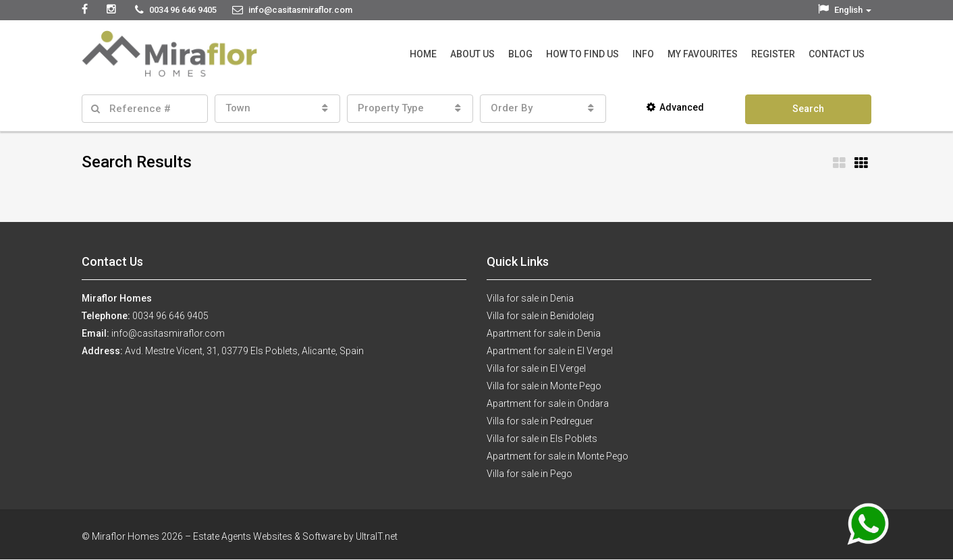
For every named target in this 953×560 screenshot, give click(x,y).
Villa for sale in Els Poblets (542, 439)
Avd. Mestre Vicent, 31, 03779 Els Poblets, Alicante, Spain (244, 351)
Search (808, 109)
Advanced (675, 107)
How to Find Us (582, 54)
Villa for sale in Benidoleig (540, 316)
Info (643, 54)
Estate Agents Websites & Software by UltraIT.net (295, 536)
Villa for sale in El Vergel (536, 368)
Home (423, 54)
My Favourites (703, 54)
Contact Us (837, 54)
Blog (520, 54)
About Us (472, 54)
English (845, 10)
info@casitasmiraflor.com (168, 333)
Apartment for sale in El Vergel (550, 351)
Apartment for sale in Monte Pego (557, 456)
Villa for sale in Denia (530, 298)
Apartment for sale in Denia (544, 333)
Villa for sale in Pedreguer (540, 421)
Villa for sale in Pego (529, 474)
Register (773, 54)
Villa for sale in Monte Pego (544, 386)
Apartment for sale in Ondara (548, 403)
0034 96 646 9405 (170, 316)
